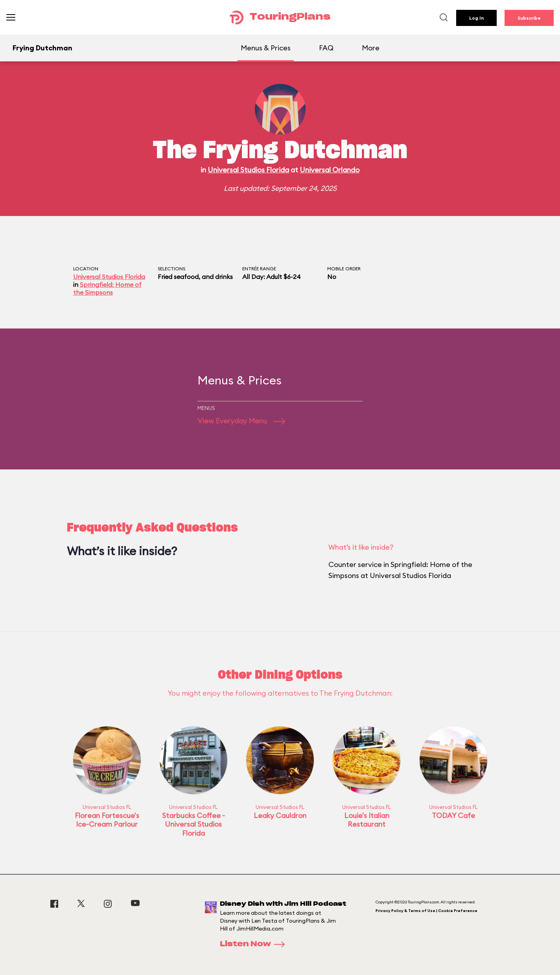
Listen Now (255, 944)
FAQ (326, 48)
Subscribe (529, 18)
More (371, 48)
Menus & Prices (266, 48)
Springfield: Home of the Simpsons (107, 288)
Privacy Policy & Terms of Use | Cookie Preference (426, 911)
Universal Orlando (330, 170)
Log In (476, 18)
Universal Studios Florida (248, 170)
